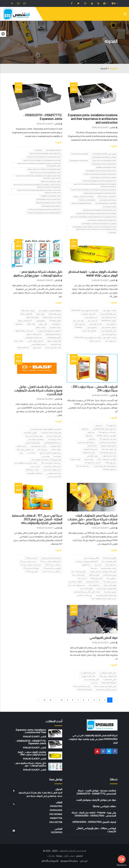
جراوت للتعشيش (92, 456)
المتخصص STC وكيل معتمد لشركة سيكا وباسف (46, 429)
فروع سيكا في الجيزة (110, 585)
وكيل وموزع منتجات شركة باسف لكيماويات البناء (46, 460)
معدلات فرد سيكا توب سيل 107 (31, 565)
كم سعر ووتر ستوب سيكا (76, 585)
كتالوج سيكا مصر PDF (109, 558)
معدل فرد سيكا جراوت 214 (108, 439)
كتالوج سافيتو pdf (55, 321)
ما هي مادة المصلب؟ (110, 680)
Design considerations (81, 204)
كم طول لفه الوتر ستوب (108, 327)
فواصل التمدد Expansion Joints (104, 154)
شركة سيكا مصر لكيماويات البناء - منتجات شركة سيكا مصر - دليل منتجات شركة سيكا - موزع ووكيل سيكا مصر (93, 519)
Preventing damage (80, 154)
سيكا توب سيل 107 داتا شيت (51, 572)
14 (44, 700)
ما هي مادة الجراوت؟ (89, 453)
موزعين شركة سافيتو (28, 311)
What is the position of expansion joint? (44, 157)
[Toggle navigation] (125, 14)
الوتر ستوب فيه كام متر (89, 314)
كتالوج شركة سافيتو (33, 317)
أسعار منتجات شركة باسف (52, 466)
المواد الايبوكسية (55, 446)
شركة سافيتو (37, 348)
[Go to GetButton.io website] (122, 865)
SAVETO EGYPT (23, 348)
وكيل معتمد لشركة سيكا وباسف (51, 433)
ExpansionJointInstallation (104, 157)
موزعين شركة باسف (30, 433)
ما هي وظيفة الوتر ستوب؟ (108, 314)
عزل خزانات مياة (42, 450)
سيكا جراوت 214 (111, 426)
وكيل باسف (46, 456)
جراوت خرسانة (89, 459)
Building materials (108, 200)
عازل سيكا (98, 565)
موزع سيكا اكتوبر (94, 575)
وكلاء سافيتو (31, 324)
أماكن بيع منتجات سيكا (91, 558)
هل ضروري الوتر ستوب (109, 334)
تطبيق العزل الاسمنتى (33, 443)
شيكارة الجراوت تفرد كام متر (86, 442)
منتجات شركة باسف (54, 439)
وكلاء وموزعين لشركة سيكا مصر (106, 589)
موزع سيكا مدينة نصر (110, 575)
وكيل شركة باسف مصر (54, 436)
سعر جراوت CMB (111, 463)
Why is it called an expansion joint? (45, 173)
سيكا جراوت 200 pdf (110, 470)
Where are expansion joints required (100, 193)
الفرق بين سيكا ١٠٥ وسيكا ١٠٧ (52, 568)
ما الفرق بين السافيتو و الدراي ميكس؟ (49, 331)
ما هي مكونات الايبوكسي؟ (108, 673)
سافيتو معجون (41, 321)
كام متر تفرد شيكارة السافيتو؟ (52, 317)
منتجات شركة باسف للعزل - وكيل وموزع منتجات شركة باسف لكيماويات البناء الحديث (38, 390)
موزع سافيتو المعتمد (55, 314)
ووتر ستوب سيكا (78, 321)
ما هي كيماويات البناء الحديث (52, 470)
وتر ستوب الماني (79, 324)
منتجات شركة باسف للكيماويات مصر (26, 463)
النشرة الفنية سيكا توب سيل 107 (51, 561)
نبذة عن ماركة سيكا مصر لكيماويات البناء (104, 599)
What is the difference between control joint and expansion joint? (39, 165)
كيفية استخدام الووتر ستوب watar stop (85, 311)
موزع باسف (57, 456)
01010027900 (56, 806)
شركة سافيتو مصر (55, 327)
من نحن (84, 861)
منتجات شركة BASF (32, 470)
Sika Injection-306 (85, 690)
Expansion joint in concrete (104, 164)
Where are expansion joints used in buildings (96, 214)
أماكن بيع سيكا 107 (97, 578)
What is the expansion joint (104, 161)
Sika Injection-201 (109, 683)
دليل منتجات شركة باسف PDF (51, 463)
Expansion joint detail (79, 161)
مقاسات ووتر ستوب (95, 324)
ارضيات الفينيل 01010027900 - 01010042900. (94, 822)
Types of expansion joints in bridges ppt (99, 181)
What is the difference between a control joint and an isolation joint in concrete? (37, 186)
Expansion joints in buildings (103, 178)
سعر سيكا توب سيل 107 (28, 561)
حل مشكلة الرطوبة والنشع (52, 443)
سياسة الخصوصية (69, 861)
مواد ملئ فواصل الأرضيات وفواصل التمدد (96, 800)
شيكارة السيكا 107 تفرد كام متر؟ (51, 558)
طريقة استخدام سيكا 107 (31, 568)
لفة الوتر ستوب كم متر (89, 331)
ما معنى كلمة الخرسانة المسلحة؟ (106, 690)
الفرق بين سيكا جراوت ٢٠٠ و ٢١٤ (107, 459)
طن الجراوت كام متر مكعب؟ (108, 453)
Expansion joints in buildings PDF (102, 220)
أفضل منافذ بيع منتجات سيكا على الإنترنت (103, 572)
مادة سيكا (94, 568)
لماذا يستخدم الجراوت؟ (109, 456)
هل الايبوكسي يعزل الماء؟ (25, 450)
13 (50, 700)
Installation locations (83, 197)
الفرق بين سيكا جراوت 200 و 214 (106, 436)
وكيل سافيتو (40, 314)
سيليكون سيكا (111, 578)
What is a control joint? (51, 182)
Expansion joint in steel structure (101, 171)
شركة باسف (31, 453)
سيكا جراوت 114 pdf (83, 466)
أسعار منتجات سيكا (79, 575)
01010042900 (56, 810)
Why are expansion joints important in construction (93, 217)
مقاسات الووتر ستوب (109, 311)
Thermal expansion (87, 200)
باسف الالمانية (22, 446)
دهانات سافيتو (41, 327)
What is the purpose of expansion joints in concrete (94, 190)
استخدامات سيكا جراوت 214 (107, 432)
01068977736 (56, 818)
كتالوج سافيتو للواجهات (54, 338)
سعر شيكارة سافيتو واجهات (33, 338)
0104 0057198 (56, 822)
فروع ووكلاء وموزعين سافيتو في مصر (50, 311)
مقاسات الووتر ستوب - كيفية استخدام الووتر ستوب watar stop (95, 338)
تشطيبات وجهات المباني (35, 341)
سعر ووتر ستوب (111, 324)
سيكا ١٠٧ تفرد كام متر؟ (93, 582)
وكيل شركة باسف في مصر (34, 436)
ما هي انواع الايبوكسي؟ (88, 673)
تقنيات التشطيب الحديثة (53, 348)
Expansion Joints (54, 150)
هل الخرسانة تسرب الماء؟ (82, 686)
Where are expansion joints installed (100, 210)
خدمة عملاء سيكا (111, 565)
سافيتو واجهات (56, 324)
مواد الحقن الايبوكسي (54, 473)
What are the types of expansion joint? (44, 169)
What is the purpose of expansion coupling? (42, 160)
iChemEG (112, 233)
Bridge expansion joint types (48, 203)
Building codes (110, 207)
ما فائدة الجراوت (92, 446)
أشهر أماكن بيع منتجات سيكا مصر (87, 561)
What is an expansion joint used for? (45, 154)
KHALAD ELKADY (100, 127)
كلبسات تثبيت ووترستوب (38, 446)
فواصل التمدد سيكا (86, 589)
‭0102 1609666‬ (56, 814)
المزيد (113, 146)
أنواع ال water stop (109, 321)
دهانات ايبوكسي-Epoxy (104, 806)
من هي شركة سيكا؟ (110, 582)
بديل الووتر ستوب (110, 341)
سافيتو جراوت (19, 324)
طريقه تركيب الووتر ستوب (36, 439)
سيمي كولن (69, 856)
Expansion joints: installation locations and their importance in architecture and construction (93, 119)
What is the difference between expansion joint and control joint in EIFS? (38, 177)
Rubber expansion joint (106, 168)
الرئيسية (113, 68)
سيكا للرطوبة (86, 565)
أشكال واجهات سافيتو (34, 334)
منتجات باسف (35, 466)
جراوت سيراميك (75, 459)
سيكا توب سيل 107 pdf (53, 565)
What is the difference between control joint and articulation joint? (39, 192)
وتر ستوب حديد (92, 321)
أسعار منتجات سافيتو (25, 321)
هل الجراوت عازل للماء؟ (109, 449)
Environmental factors (106, 204)
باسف (21, 453)
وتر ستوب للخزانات (95, 341)
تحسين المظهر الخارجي (38, 344)
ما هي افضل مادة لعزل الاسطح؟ (50, 453)
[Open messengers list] (122, 859)
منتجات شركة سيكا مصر (109, 568)
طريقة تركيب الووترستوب (35, 473)
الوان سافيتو (43, 324)
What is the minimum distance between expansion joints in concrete (95, 185)
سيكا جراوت (99, 426)
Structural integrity (107, 197)
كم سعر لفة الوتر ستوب (109, 317)
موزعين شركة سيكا (110, 592)
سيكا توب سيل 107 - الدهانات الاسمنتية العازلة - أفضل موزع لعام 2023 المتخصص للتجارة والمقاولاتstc (37, 519)
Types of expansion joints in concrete (100, 174)
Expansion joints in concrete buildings (99, 224)
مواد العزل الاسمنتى (54, 477)
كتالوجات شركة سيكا (75, 582)
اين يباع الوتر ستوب (91, 317)
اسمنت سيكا (82, 578)
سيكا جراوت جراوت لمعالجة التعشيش (104, 429)
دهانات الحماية (56, 450)
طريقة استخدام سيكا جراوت (107, 442)
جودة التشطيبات (56, 344)
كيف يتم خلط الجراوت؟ (90, 449)
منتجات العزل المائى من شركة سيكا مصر (87, 592)
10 (62, 700)
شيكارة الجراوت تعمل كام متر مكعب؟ (105, 466)
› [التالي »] (39, 700)
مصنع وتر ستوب (92, 327)
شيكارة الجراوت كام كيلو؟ (109, 446)
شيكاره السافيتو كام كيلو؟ (53, 334)
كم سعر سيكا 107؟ (32, 558)
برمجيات (51, 856)
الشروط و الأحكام (50, 861)
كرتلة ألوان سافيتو (27, 314)
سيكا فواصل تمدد (94, 585)
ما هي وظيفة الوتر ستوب (108, 331)
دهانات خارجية (19, 341)
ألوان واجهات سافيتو (54, 341)
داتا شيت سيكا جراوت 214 (93, 463)
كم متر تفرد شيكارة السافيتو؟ (24, 331)
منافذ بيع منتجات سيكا (79, 572)
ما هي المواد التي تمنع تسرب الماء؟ (105, 686)
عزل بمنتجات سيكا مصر (84, 595)
